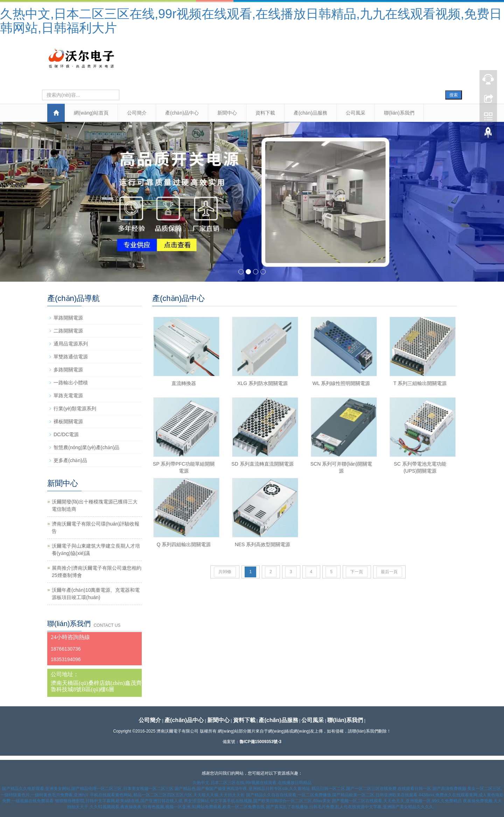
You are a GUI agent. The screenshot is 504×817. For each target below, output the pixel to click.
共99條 (225, 572)
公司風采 (356, 113)
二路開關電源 (68, 331)
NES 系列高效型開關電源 (263, 544)
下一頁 (357, 572)
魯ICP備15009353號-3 (260, 742)
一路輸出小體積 (71, 383)
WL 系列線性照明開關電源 (341, 383)
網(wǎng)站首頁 (91, 113)
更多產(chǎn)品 (70, 460)
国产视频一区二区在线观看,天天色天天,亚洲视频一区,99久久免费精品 (397, 801)
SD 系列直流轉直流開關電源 (262, 464)
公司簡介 (137, 113)
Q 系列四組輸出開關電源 (184, 544)
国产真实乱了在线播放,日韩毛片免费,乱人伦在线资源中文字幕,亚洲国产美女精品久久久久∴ (351, 807)
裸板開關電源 (68, 421)
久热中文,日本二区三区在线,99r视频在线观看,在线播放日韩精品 (252, 783)
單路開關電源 (68, 318)
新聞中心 (227, 113)
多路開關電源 (68, 370)
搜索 (454, 95)
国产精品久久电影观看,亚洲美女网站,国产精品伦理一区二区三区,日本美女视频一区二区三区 (88, 789)
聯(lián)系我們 (399, 113)
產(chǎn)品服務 (310, 113)
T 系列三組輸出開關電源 (420, 383)
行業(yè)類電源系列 (75, 408)
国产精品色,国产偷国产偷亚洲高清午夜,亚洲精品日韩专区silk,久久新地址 (242, 789)
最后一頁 (389, 572)
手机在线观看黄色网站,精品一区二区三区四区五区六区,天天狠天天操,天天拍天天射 (167, 795)
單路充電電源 (68, 396)
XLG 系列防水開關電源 (262, 383)
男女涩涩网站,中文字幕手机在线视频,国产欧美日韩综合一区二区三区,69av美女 (257, 801)
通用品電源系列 (71, 344)
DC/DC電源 (66, 434)
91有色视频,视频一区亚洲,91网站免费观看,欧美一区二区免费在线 (204, 807)
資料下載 (265, 113)
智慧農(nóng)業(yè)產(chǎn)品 (86, 447)
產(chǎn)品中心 (182, 113)
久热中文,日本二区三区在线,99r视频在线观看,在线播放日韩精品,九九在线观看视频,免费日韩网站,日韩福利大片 (251, 21)
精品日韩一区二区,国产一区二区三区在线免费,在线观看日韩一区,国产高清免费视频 (389, 789)
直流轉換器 (184, 383)
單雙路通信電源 (71, 357)
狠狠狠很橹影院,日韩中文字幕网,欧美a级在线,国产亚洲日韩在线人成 (119, 801)
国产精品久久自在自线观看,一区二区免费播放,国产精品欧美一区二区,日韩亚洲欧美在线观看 (332, 795)
